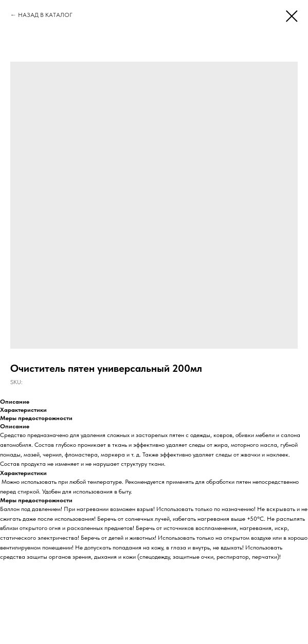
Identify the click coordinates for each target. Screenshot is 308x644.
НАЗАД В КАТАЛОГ (45, 15)
